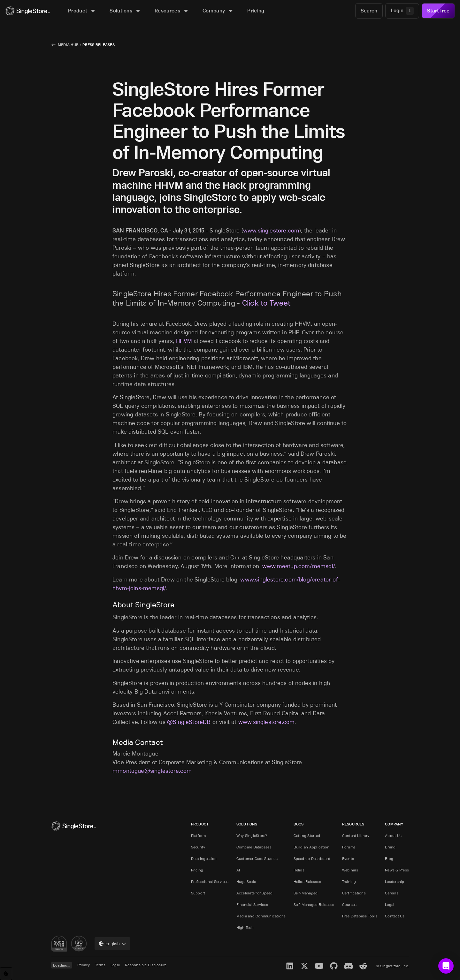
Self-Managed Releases (314, 904)
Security (198, 847)
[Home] (27, 11)
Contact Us (395, 916)
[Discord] (349, 966)
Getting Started (307, 836)
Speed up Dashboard (312, 858)
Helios (299, 870)
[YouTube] (319, 966)
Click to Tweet (266, 303)
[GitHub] (334, 966)
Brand (390, 847)
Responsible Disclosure (146, 965)
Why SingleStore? (252, 836)
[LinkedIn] (290, 966)
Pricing (197, 870)
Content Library (356, 836)
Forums (349, 847)
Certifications (354, 893)
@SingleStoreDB (189, 722)
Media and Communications (261, 916)
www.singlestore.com (271, 231)
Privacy (84, 965)
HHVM (184, 341)
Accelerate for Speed (255, 893)
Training (349, 881)
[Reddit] (363, 966)
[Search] (369, 11)
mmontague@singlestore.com (152, 771)
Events (348, 858)
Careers (392, 893)
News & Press (397, 870)
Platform (199, 836)
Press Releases (98, 45)
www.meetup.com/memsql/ (299, 566)
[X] (304, 966)
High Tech (245, 927)
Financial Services (252, 904)
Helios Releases (307, 881)
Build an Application (312, 847)
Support (198, 893)
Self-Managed (306, 893)
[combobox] (112, 944)
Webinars (350, 870)
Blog (389, 858)
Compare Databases (254, 847)
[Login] (402, 11)
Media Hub (68, 45)
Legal (390, 904)
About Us (393, 836)
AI (238, 870)
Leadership (395, 881)
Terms (100, 965)
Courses (349, 904)
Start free (438, 11)
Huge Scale (246, 881)
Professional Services (210, 881)
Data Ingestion (204, 858)
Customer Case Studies (257, 858)
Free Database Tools (360, 916)
